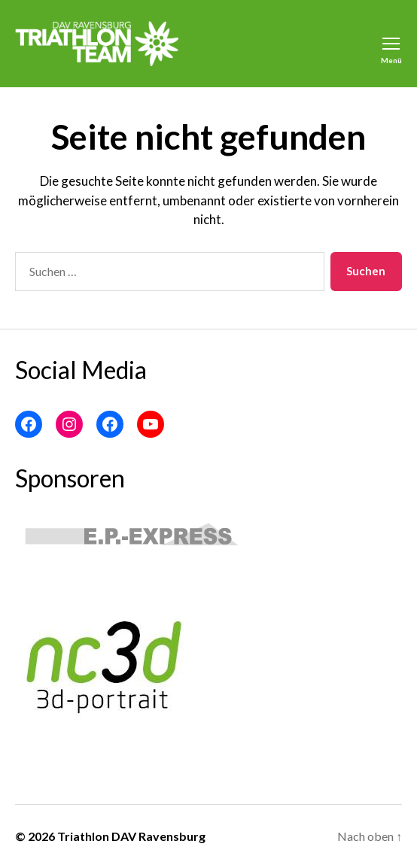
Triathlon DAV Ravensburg (131, 836)
